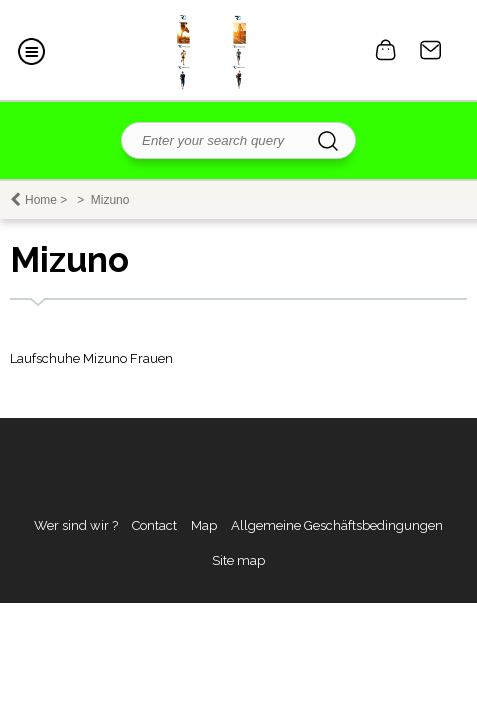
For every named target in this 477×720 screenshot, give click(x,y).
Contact (431, 50)
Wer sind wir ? (76, 525)
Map (204, 525)
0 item (386, 50)
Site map (238, 560)
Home (41, 200)
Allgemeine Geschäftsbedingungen (337, 525)
